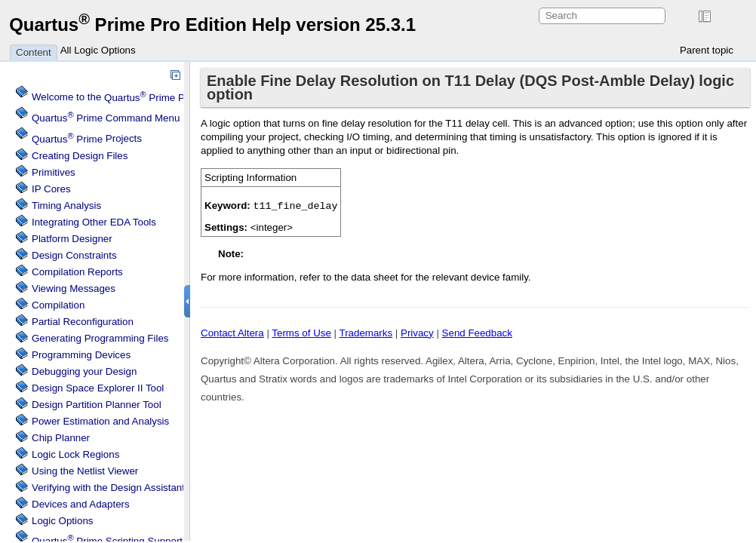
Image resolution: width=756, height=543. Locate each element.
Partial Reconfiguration (83, 322)
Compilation (58, 305)
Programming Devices (81, 355)
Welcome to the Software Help (163, 98)
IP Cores (51, 189)
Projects (87, 139)
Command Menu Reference (131, 118)
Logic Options (63, 521)
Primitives (54, 172)
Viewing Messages (74, 288)
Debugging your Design (84, 371)
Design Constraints (74, 255)
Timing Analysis (66, 206)
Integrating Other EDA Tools (94, 222)
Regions (75, 454)
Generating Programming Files (100, 338)
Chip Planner (61, 438)
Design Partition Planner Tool (97, 405)
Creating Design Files (80, 156)
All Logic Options (98, 50)
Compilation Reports (77, 272)
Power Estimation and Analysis (100, 421)
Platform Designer (72, 239)
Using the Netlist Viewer (85, 471)
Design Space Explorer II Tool (98, 388)
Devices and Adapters (81, 504)
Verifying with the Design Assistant (108, 488)
